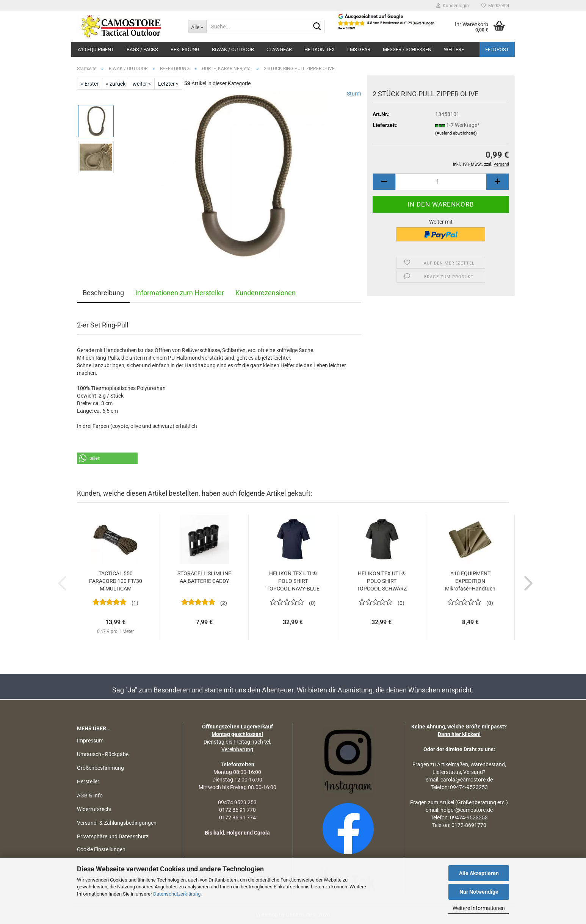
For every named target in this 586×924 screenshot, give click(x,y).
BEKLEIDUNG (185, 49)
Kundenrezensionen (266, 293)
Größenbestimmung (100, 768)
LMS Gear (359, 49)
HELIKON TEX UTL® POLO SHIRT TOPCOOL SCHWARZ (382, 581)
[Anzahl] (441, 182)
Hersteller (88, 781)
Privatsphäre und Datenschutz (113, 836)
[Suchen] (317, 27)
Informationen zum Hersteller (180, 293)
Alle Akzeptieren (479, 873)
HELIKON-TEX (320, 49)
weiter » (142, 84)
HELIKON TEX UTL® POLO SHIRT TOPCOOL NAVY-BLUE (293, 581)
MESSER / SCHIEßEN (407, 49)
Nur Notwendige (479, 892)
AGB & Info (90, 796)
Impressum (90, 741)
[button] (384, 182)
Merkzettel (495, 6)
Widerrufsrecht (94, 809)
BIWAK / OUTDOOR (233, 49)
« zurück (116, 84)
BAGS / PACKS (142, 49)
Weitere (454, 49)
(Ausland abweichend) (456, 133)
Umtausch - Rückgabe (103, 754)
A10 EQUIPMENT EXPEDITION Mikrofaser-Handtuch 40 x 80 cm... (470, 581)
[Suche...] (197, 27)
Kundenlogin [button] (453, 6)
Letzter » (168, 84)
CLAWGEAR (279, 49)
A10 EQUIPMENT (96, 49)
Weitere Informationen (479, 908)
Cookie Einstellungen (101, 849)
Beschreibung (103, 293)
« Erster (90, 84)
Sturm (354, 94)
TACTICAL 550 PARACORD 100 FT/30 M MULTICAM (116, 581)
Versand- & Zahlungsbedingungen (117, 823)
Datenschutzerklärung (177, 894)
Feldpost (497, 49)
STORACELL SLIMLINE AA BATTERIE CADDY (204, 577)
